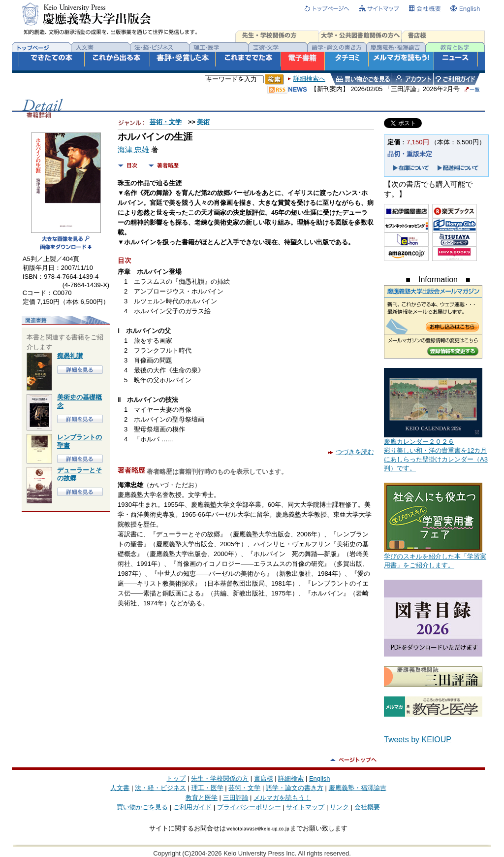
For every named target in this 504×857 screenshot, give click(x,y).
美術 (203, 122)
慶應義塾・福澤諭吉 (358, 788)
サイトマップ (305, 807)
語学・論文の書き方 (295, 788)
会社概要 (367, 807)
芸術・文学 (166, 122)
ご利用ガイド (192, 807)
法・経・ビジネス (160, 788)
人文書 (120, 788)
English (320, 778)
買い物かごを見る (142, 807)
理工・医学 (207, 788)
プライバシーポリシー (249, 807)
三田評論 (236, 798)
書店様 (264, 778)
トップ (176, 778)
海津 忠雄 (133, 150)
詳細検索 (291, 778)
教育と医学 (202, 798)
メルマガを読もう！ (282, 798)
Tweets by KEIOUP (418, 740)
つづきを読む (351, 452)
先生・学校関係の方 (220, 778)
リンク (339, 807)
